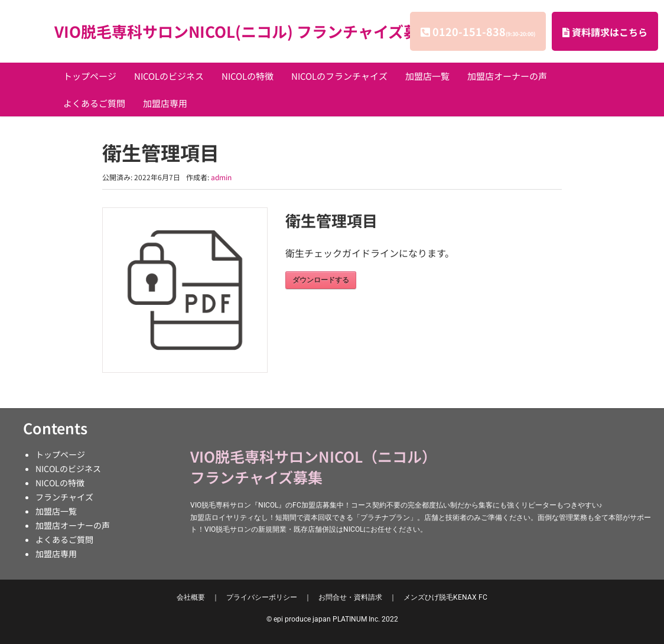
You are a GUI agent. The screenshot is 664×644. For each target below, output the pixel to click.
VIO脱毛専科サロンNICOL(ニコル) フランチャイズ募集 (244, 31)
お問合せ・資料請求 (350, 597)
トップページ (90, 76)
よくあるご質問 (94, 103)
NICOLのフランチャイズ (339, 76)
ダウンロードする (321, 280)
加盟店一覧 (427, 76)
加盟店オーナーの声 (507, 76)
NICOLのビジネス (169, 76)
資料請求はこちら (605, 32)
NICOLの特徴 (248, 76)
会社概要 (191, 597)
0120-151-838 (484, 31)
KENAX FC (445, 597)
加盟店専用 (165, 103)
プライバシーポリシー (262, 597)
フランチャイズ (64, 497)
